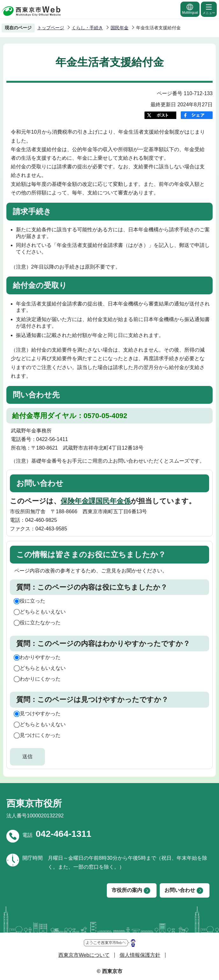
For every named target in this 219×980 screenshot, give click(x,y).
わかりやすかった (40, 657)
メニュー (209, 9)
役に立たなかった (40, 623)
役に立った (33, 601)
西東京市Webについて (84, 955)
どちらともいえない (43, 612)
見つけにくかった (40, 735)
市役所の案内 (127, 890)
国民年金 (120, 28)
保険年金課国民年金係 (96, 501)
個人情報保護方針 (140, 955)
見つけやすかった (40, 714)
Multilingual (190, 9)
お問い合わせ (180, 890)
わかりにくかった (40, 679)
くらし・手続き (87, 28)
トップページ (51, 28)
